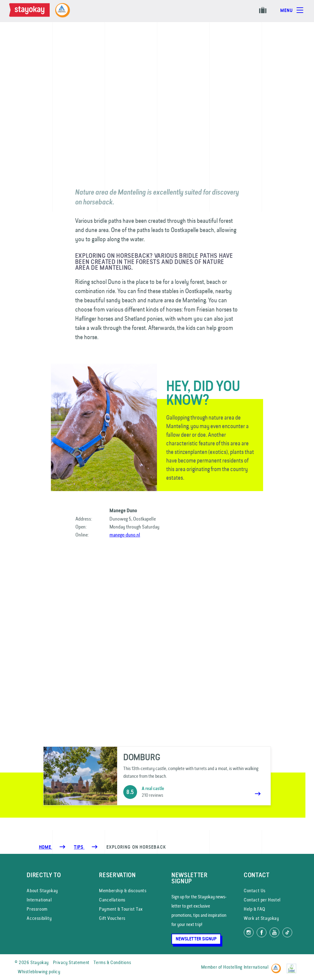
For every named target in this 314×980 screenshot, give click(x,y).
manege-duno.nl (125, 535)
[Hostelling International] (278, 966)
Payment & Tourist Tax (121, 909)
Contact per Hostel (262, 900)
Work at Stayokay (261, 918)
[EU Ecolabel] (293, 966)
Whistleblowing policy (39, 972)
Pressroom (37, 909)
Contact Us (255, 891)
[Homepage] (31, 11)
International (39, 900)
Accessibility (39, 918)
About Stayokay (42, 891)
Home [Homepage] (46, 847)
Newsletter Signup (196, 939)
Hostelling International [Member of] (246, 967)
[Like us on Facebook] (262, 932)
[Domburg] (157, 776)
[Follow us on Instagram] (249, 932)
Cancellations (112, 900)
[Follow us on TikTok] (287, 932)
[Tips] (79, 847)
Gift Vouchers (112, 918)
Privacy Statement (71, 962)
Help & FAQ (255, 909)
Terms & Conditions (112, 962)
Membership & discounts (123, 891)
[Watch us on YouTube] (274, 932)
